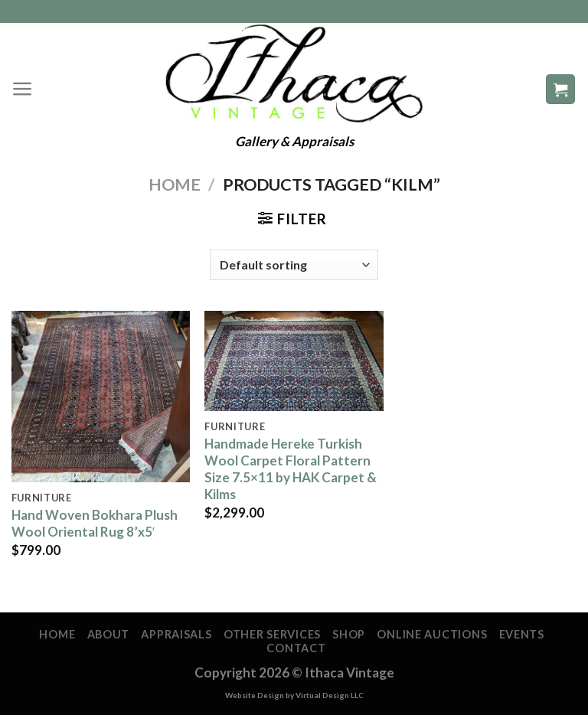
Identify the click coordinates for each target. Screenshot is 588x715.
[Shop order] (294, 265)
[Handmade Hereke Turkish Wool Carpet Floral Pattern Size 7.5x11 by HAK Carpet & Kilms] (294, 361)
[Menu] (23, 89)
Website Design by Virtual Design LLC (294, 695)
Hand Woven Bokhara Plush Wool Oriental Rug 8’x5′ (95, 523)
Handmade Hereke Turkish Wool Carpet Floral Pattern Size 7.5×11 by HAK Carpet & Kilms (291, 469)
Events (522, 634)
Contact (296, 648)
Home (175, 184)
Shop (349, 634)
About (109, 634)
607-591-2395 (294, 11)
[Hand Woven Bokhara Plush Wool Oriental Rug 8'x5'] (101, 397)
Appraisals (176, 634)
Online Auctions (432, 634)
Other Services (272, 634)
